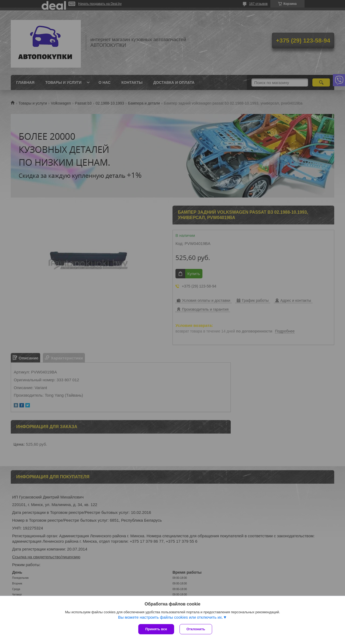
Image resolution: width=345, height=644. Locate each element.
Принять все (156, 629)
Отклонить (196, 629)
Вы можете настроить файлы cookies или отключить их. (170, 617)
